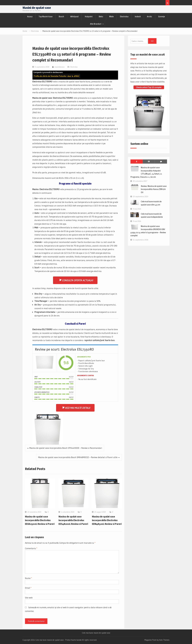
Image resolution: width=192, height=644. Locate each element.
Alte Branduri (96, 24)
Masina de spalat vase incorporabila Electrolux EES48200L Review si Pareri (73, 520)
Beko (101, 17)
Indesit (138, 17)
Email (28, 588)
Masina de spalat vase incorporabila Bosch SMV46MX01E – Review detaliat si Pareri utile (78, 457)
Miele (111, 17)
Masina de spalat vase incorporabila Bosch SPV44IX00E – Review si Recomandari (66, 448)
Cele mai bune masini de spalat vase (96, 633)
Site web (29, 598)
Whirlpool (74, 17)
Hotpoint (89, 17)
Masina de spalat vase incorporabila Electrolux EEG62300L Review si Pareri (40, 520)
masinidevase (60, 67)
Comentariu (31, 548)
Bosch (61, 17)
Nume (28, 578)
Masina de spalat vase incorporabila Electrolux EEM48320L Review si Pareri (107, 520)
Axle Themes (164, 640)
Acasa (30, 17)
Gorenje (162, 17)
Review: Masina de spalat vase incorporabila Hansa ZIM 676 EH (154, 189)
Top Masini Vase (46, 17)
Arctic (149, 17)
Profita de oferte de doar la (57, 76)
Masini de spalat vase (37, 8)
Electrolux (124, 17)
